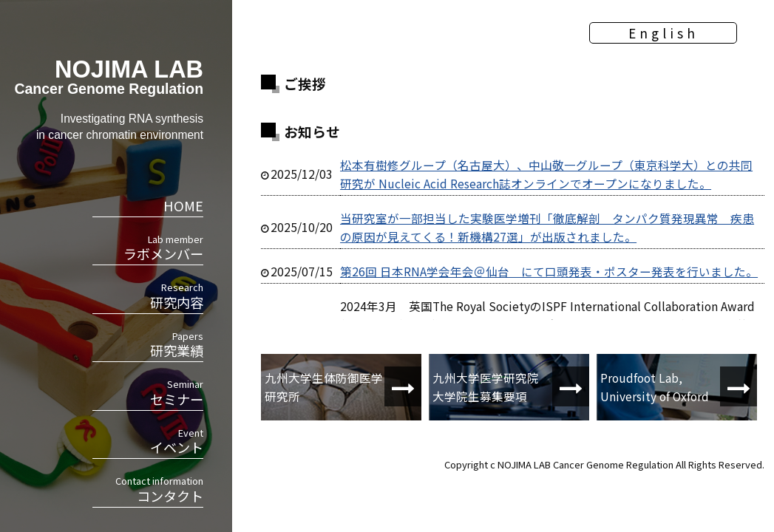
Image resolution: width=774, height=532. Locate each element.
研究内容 (148, 296)
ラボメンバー (148, 248)
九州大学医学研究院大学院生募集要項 (486, 387)
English (663, 33)
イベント (148, 441)
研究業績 (148, 344)
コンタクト (148, 489)
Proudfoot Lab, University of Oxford (655, 387)
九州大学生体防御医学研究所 (324, 387)
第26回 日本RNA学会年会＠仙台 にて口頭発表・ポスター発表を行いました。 (549, 271)
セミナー (148, 392)
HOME (183, 205)
